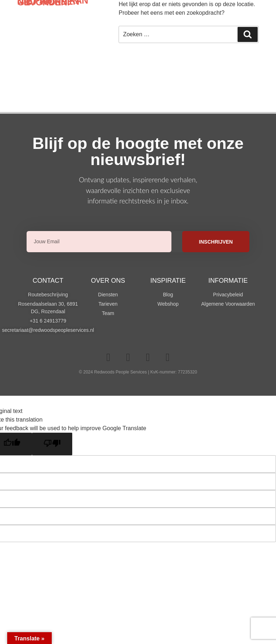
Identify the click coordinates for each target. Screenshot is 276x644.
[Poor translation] (52, 444)
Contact (48, 281)
